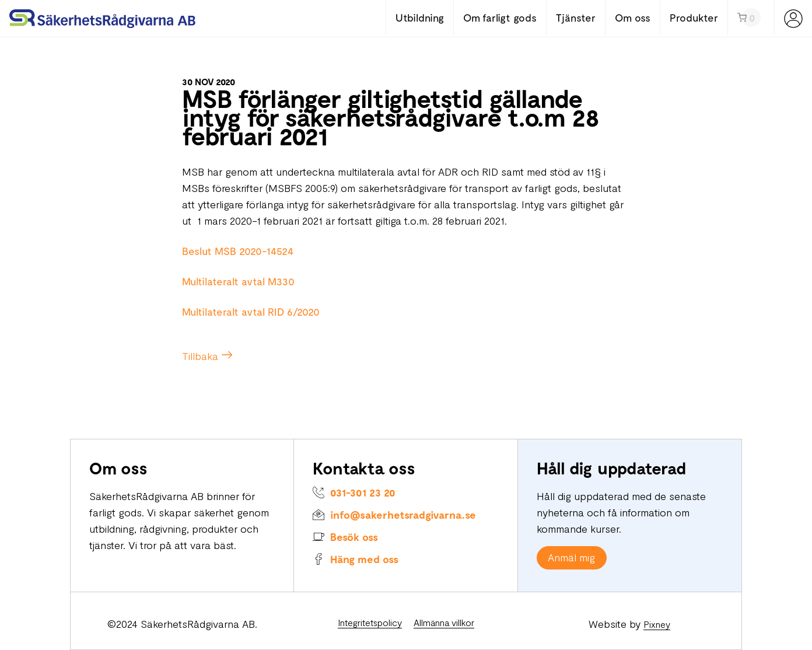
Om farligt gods (500, 18)
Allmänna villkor (444, 622)
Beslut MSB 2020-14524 (238, 251)
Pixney (657, 624)
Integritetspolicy (370, 622)
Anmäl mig (571, 557)
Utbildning (420, 18)
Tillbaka (200, 356)
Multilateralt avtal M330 (238, 281)
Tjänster (576, 18)
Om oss (633, 18)
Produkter (694, 18)
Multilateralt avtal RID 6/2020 (251, 312)
